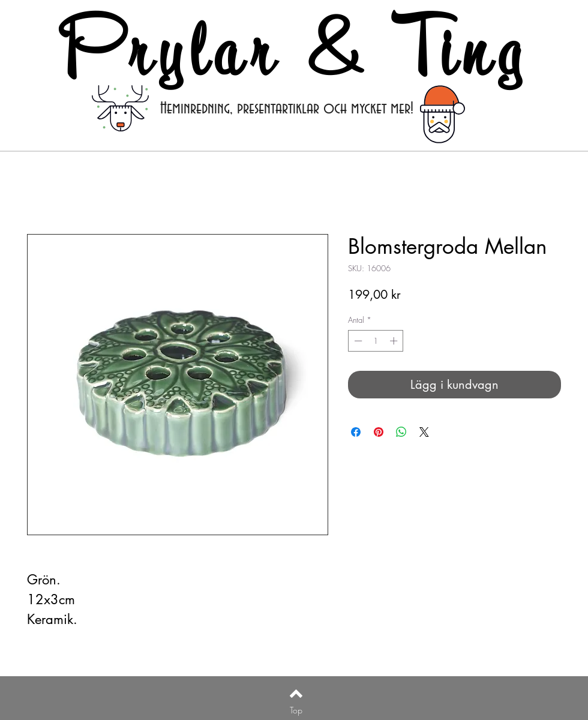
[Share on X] (424, 432)
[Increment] (395, 341)
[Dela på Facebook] (356, 432)
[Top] (296, 710)
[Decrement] (357, 341)
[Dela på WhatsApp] (401, 432)
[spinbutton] (376, 341)
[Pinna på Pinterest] (379, 432)
